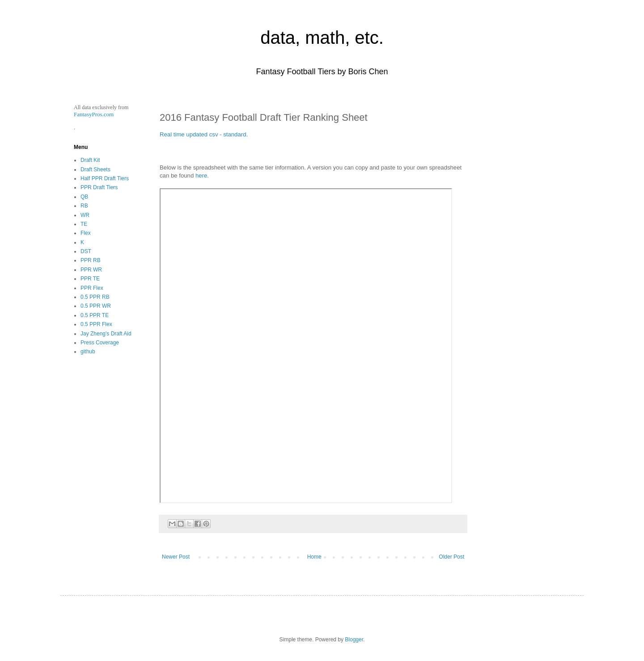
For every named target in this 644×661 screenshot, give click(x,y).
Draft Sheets (95, 169)
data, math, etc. (322, 38)
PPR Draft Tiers (99, 187)
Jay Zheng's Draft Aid (106, 334)
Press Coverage (100, 343)
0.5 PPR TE (95, 315)
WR (85, 215)
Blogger (354, 640)
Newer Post (176, 557)
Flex (86, 233)
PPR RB (91, 260)
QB (84, 197)
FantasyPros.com (94, 114)
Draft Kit (90, 160)
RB (84, 206)
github (88, 352)
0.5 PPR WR (96, 306)
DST (86, 251)
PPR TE (90, 279)
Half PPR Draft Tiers (105, 178)
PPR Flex (92, 288)
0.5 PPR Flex (96, 324)
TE (84, 224)
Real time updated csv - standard (203, 134)
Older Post (451, 557)
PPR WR (91, 270)
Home (314, 557)
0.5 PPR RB (95, 297)
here (201, 176)
